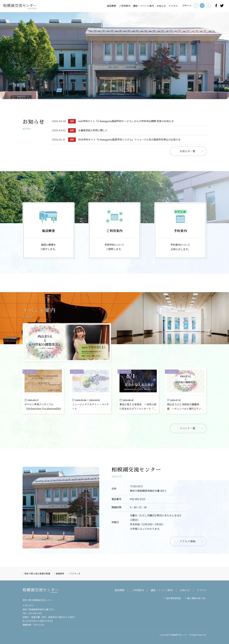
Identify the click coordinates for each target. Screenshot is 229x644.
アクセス (173, 6)
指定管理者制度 (173, 598)
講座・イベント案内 (143, 6)
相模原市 (60, 574)
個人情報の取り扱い (197, 598)
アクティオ (75, 574)
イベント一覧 (188, 428)
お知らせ (161, 6)
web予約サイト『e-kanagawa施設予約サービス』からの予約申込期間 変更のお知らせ (126, 121)
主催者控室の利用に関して (93, 130)
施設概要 (112, 6)
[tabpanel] (114, 56)
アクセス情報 (188, 541)
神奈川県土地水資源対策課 (37, 574)
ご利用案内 (125, 6)
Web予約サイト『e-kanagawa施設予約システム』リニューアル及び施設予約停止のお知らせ (129, 139)
